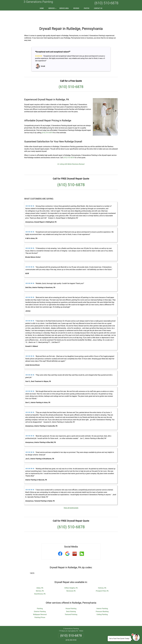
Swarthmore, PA (40, 581)
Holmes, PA (102, 575)
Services (53, 9)
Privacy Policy (64, 632)
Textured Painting (71, 602)
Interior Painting (102, 596)
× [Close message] (130, 637)
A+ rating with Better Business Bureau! (71, 151)
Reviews (76, 8)
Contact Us (98, 8)
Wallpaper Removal (40, 602)
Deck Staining (71, 599)
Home (42, 8)
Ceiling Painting (102, 602)
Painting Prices (40, 605)
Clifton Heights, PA (71, 575)
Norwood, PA (71, 578)
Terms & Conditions (77, 632)
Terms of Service (85, 640)
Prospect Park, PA (102, 578)
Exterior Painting (40, 599)
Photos (87, 8)
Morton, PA (40, 578)
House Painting (71, 596)
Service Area (64, 8)
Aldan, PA (40, 575)
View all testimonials (71, 495)
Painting (40, 596)
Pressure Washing (102, 599)
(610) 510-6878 (106, 3)
